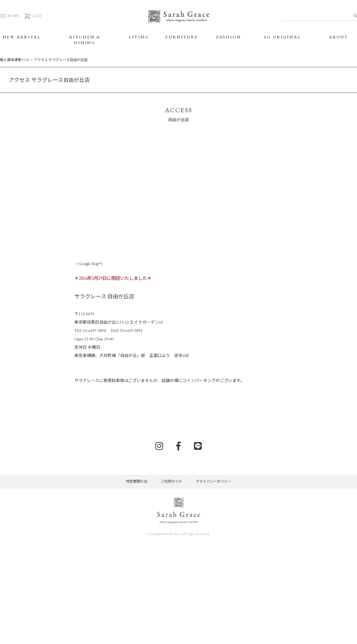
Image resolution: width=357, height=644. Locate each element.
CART (33, 16)
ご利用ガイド (171, 481)
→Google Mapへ (89, 263)
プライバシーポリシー (213, 481)
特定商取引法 (137, 481)
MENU (10, 16)
